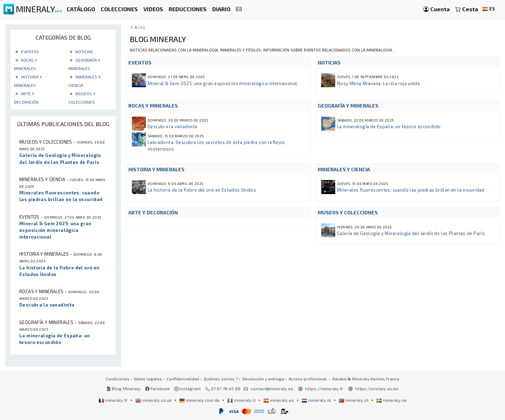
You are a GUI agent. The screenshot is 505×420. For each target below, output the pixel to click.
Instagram (187, 388)
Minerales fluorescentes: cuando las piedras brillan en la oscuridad (411, 190)
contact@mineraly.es (272, 388)
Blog (140, 27)
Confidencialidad (183, 379)
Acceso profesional (308, 379)
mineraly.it (242, 400)
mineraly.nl (317, 400)
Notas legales (148, 379)
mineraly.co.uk (154, 400)
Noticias (84, 51)
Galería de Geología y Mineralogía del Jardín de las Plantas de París (411, 233)
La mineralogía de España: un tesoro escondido (389, 126)
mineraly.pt (354, 400)
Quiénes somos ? (221, 379)
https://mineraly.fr (324, 388)
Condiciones (117, 379)
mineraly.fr (114, 400)
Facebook (157, 388)
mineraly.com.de (200, 400)
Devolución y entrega (263, 379)
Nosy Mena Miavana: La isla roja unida (378, 83)
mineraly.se (392, 400)
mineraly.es (279, 400)
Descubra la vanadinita (172, 126)
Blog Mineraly (124, 388)
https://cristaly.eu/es (377, 388)
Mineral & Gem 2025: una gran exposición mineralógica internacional (222, 83)
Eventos (29, 51)
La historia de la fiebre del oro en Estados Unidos (202, 190)
